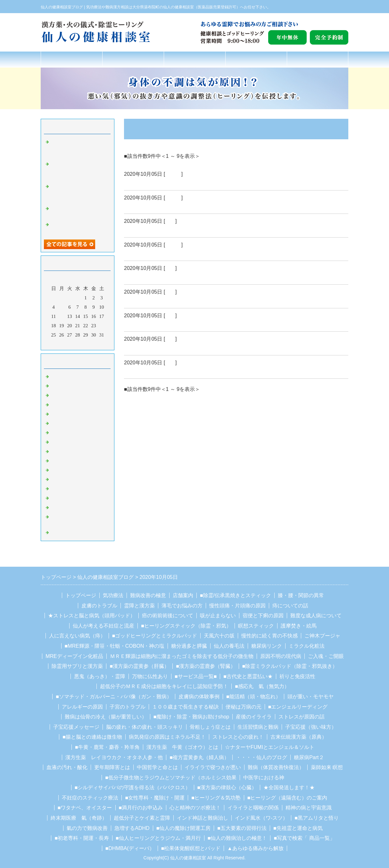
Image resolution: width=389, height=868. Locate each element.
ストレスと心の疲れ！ (238, 737)
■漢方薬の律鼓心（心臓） (227, 787)
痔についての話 (290, 606)
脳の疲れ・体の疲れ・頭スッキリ (145, 727)
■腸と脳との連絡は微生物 (92, 737)
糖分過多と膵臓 (189, 646)
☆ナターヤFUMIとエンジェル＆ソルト (270, 747)
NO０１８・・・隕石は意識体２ (166, 371)
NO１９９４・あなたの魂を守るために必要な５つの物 (79, 148)
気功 (55, 395)
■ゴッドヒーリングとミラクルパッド (155, 636)
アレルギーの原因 (82, 707)
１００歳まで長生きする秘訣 (186, 707)
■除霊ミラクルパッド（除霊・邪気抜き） (290, 666)
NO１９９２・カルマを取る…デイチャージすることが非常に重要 (79, 193)
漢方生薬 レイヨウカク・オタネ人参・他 (114, 757)
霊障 (55, 414)
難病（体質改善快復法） (276, 767)
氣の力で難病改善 (87, 828)
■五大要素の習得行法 (242, 828)
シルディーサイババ (72, 470)
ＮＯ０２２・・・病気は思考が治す (170, 277)
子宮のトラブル (128, 707)
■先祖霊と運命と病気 (298, 828)
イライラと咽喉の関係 (253, 808)
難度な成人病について (316, 616)
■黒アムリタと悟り (317, 818)
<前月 (65, 344)
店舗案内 (256, 59)
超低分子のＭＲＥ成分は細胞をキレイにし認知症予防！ (164, 686)
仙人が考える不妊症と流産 (103, 626)
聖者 (55, 442)
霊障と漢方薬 (139, 606)
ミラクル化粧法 (307, 646)
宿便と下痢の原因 (263, 616)
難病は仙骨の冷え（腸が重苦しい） (106, 717)
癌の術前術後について (168, 616)
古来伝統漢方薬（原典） (299, 737)
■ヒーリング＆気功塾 (216, 798)
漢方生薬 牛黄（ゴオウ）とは (182, 747)
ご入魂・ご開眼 (326, 656)
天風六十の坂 (219, 636)
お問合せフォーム (318, 59)
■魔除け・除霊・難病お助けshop (191, 717)
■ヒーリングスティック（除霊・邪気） (186, 626)
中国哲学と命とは (157, 767)
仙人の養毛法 (229, 646)
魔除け (58, 433)
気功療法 (113, 595)
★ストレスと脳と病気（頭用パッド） (92, 616)
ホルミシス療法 (67, 532)
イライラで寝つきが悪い (213, 767)
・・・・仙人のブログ (261, 757)
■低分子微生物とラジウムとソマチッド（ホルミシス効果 (171, 778)
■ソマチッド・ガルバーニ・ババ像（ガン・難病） (114, 697)
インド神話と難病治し (203, 818)
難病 (170, 221)
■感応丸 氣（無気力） (262, 686)
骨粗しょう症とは (210, 727)
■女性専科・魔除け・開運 (155, 798)
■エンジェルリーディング (298, 707)
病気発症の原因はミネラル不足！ (167, 737)
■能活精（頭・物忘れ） (253, 697)
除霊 (55, 423)
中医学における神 (264, 778)
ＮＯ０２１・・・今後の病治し (164, 300)
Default (173, 174)
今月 (78, 344)
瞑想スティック (256, 626)
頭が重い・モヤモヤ (310, 697)
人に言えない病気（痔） (77, 636)
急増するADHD (132, 828)
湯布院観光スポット (72, 461)
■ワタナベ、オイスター (85, 808)
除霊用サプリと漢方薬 (77, 666)
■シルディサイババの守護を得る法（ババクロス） (133, 787)
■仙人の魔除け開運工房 (184, 828)
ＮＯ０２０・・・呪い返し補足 (164, 324)
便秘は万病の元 (244, 707)
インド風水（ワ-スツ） (261, 818)
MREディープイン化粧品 (74, 656)
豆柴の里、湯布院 (70, 489)
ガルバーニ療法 (67, 507)
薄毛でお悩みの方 (182, 606)
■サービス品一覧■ (196, 676)
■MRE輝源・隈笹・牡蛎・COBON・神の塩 (115, 646)
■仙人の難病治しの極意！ (237, 838)
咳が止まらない (218, 616)
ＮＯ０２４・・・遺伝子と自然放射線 (173, 230)
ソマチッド (62, 498)
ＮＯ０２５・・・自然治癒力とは (167, 206)
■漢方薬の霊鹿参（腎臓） (206, 666)
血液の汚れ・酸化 (67, 767)
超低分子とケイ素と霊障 (142, 818)
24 (102, 326)
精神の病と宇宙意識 (309, 808)
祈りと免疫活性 (297, 676)
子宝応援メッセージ (76, 727)
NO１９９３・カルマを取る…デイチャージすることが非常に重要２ (79, 170)
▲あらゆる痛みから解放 (255, 848)
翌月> (90, 344)
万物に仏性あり (150, 676)
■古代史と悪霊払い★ (248, 676)
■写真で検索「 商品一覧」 (304, 838)
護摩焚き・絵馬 (299, 626)
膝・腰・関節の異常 (301, 595)
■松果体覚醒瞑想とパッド (191, 848)
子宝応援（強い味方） (311, 727)
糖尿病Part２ (309, 757)
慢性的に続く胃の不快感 (269, 636)
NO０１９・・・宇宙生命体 (160, 347)
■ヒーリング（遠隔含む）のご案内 (287, 798)
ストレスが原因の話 (302, 717)
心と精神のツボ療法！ (195, 808)
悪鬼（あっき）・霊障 (100, 676)
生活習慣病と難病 (258, 727)
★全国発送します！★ (289, 787)
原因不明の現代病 (281, 656)
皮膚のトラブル (99, 606)
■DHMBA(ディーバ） (130, 848)
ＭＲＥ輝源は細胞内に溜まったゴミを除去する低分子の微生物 (182, 656)
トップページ (71, 59)
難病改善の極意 (195, 59)
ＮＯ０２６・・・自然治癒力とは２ (170, 183)
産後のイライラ (254, 717)
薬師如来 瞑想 (327, 767)
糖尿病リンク (267, 646)
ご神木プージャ (322, 636)
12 (62, 316)
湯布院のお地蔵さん (72, 451)
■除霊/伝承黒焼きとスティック (236, 595)
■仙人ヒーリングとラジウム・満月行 (158, 838)
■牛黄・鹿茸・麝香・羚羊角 (107, 747)
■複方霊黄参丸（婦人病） (199, 757)
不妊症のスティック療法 (90, 798)
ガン (170, 316)
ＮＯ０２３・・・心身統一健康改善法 (173, 253)
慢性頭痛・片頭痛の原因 (237, 606)
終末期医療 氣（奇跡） (79, 818)
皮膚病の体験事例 (199, 697)
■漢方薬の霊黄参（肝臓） (139, 666)
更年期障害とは (112, 767)
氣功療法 (133, 59)
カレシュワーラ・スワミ (77, 479)
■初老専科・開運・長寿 (82, 838)
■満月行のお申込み (141, 808)
